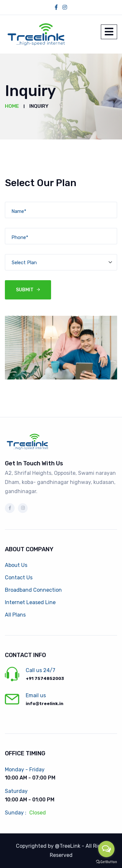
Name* (19, 211)
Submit (25, 290)
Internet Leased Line (30, 602)
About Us (16, 565)
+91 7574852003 (45, 678)
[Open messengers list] (106, 849)
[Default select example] (61, 262)
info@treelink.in (45, 704)
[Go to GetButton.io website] (106, 861)
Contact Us (19, 578)
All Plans (15, 615)
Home (12, 106)
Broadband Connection (33, 590)
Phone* (20, 237)
